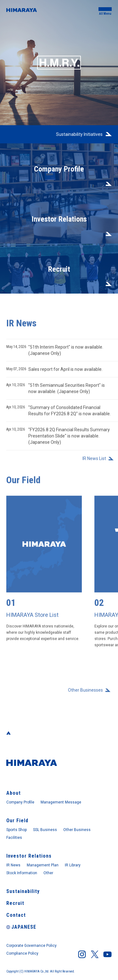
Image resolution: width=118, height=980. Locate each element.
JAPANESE (21, 927)
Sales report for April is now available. (54, 372)
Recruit (15, 903)
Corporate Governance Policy (31, 946)
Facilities (14, 838)
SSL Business (45, 830)
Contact (16, 915)
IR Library (73, 865)
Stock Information (22, 873)
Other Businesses (85, 693)
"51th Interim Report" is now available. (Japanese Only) (55, 353)
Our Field (17, 821)
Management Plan (43, 865)
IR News (13, 865)
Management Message (61, 802)
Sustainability (23, 891)
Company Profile (20, 802)
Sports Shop (17, 830)
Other (48, 873)
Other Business (77, 830)
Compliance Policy (22, 953)
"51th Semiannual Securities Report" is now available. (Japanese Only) (56, 391)
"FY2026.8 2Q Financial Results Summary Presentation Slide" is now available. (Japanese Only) (58, 439)
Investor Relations (29, 856)
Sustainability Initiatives (79, 134)
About (14, 793)
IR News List (94, 462)
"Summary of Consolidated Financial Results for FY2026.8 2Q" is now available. (59, 413)
